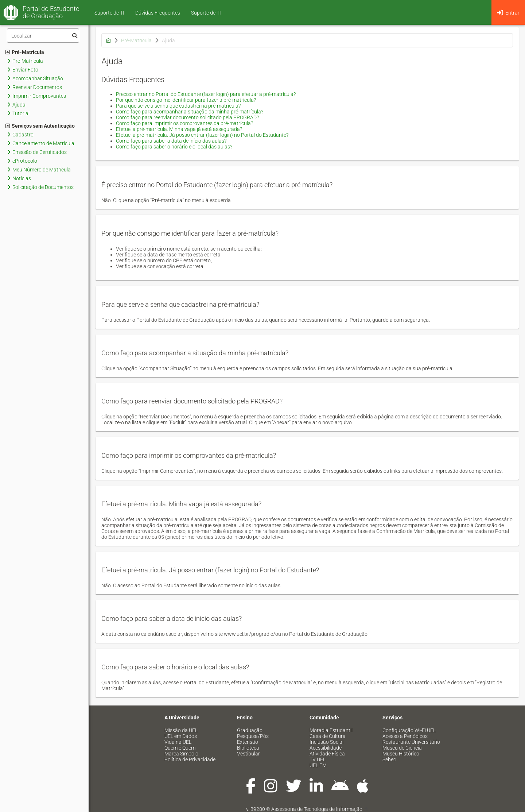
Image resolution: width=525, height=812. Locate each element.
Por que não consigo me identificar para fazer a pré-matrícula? (186, 100)
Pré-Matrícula (25, 52)
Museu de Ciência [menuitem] (402, 748)
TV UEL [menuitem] (318, 759)
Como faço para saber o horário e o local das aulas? (174, 147)
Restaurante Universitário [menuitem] (411, 742)
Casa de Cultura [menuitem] (328, 736)
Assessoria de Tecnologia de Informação (317, 809)
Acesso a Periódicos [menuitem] (405, 736)
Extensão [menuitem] (248, 742)
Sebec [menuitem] (389, 759)
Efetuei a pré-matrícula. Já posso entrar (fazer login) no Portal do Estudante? (202, 135)
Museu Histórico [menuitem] (401, 754)
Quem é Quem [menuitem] (180, 748)
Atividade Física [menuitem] (327, 754)
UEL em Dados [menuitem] (181, 736)
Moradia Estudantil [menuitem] (331, 730)
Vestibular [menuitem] (248, 754)
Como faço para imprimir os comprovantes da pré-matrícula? (184, 123)
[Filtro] (43, 36)
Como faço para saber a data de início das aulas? (171, 141)
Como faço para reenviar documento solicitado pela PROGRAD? (187, 117)
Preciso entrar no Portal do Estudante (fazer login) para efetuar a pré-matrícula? (206, 94)
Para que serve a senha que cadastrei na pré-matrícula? (178, 106)
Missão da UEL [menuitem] (181, 730)
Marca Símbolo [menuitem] (181, 754)
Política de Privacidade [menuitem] (190, 759)
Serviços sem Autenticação (40, 126)
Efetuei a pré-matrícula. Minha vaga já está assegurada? (179, 129)
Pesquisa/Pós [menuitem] (253, 736)
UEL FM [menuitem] (318, 765)
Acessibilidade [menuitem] (326, 748)
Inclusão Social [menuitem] (326, 742)
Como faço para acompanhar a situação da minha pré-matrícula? (190, 112)
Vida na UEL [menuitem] (178, 742)
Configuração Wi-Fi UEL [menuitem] (409, 730)
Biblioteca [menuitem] (248, 748)
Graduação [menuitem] (250, 730)
